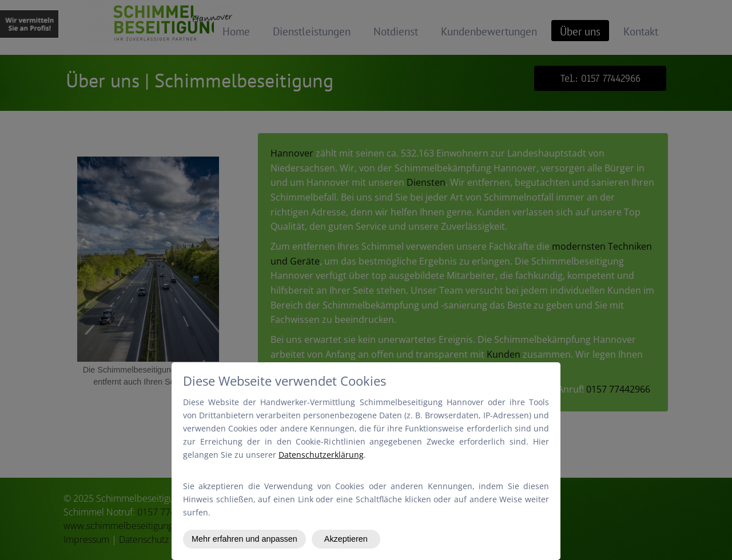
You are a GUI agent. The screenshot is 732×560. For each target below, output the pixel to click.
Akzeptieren (346, 539)
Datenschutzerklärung (321, 455)
